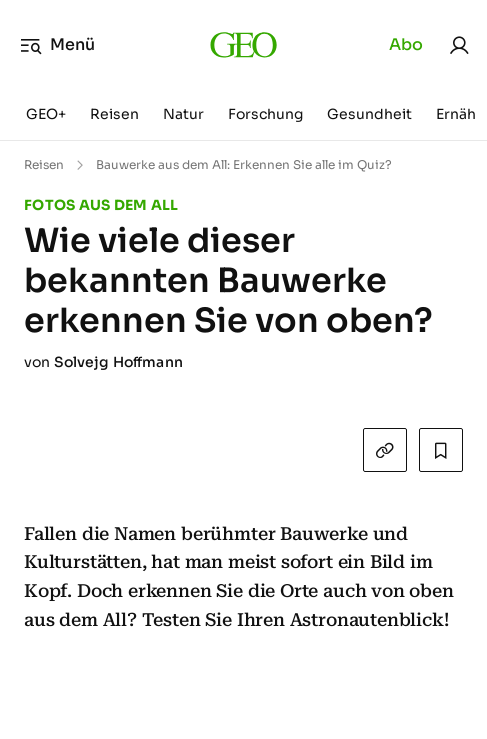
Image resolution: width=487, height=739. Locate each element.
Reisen (114, 114)
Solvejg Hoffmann (118, 362)
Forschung (265, 114)
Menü (57, 45)
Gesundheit (369, 114)
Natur (183, 114)
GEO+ (46, 114)
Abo (406, 44)
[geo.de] (243, 45)
